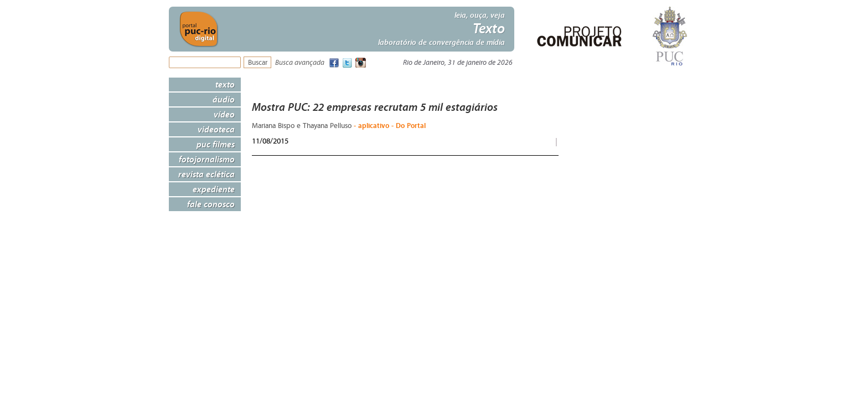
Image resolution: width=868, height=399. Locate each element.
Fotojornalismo (207, 159)
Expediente (214, 189)
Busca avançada (300, 63)
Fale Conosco (211, 204)
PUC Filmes (216, 144)
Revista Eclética (206, 174)
